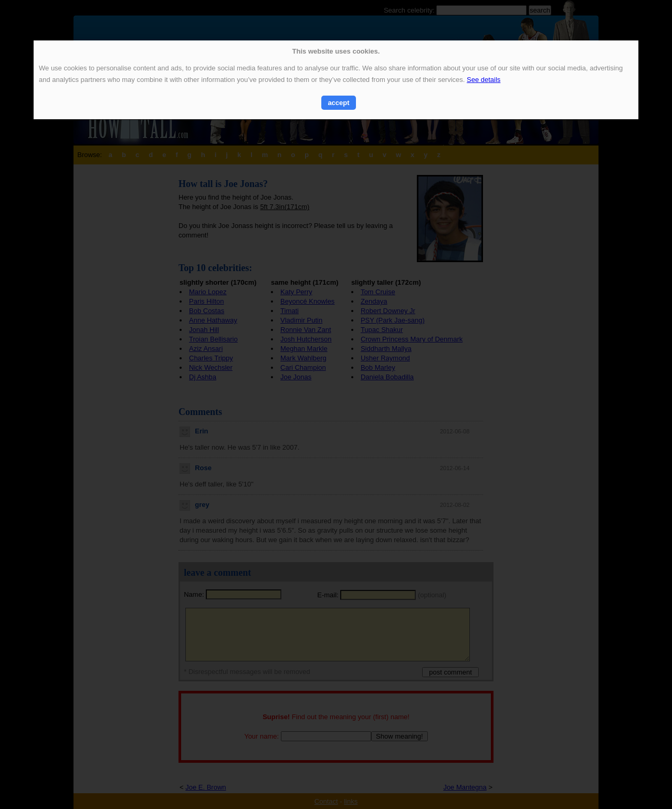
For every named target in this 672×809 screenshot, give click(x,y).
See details (484, 80)
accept (338, 103)
